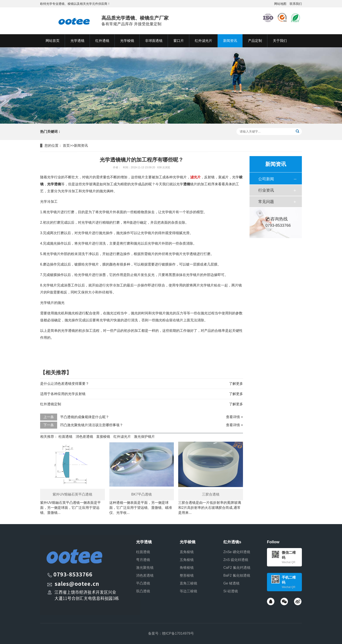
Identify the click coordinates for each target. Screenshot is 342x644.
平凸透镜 (143, 583)
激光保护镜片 (144, 437)
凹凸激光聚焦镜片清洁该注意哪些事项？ (92, 425)
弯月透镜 (143, 560)
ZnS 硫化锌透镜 (236, 560)
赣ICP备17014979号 (178, 633)
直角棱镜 (187, 552)
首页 (66, 146)
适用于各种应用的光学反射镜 (63, 394)
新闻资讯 (81, 146)
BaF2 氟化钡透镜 (237, 575)
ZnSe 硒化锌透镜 (237, 552)
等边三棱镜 (188, 591)
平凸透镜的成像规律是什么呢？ (85, 417)
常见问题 (266, 202)
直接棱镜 (103, 437)
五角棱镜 (187, 560)
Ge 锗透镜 (231, 583)
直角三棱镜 (188, 583)
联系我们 (296, 4)
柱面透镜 (65, 437)
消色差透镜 (84, 437)
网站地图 (280, 4)
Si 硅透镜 (231, 591)
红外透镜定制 (51, 404)
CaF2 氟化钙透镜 (237, 568)
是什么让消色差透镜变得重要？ (65, 384)
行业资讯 (266, 190)
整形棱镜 (187, 575)
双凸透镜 (143, 591)
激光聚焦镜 (145, 568)
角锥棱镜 (187, 568)
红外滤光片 (122, 437)
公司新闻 (266, 179)
